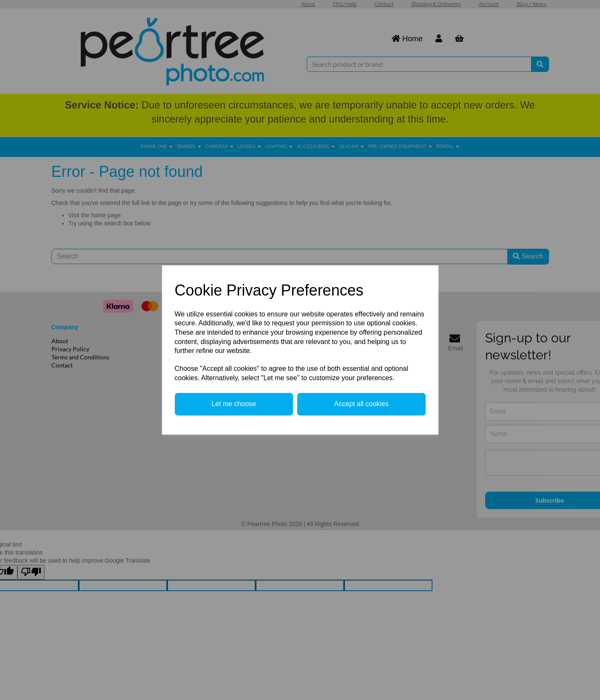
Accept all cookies (361, 404)
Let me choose (234, 404)
